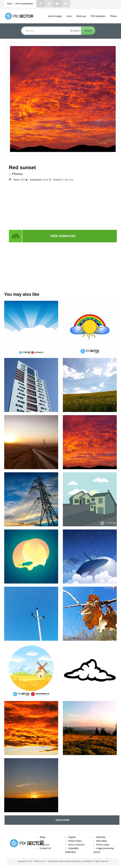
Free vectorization (24, 4)
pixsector (42, 861)
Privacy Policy (75, 841)
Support (72, 837)
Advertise (101, 837)
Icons (69, 16)
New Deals (102, 841)
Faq (42, 841)
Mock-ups (81, 16)
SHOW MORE (62, 820)
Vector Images (55, 16)
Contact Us (45, 848)
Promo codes (103, 845)
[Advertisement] (63, 205)
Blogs (43, 837)
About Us (45, 845)
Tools (10, 4)
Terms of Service (76, 845)
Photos (113, 16)
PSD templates (98, 16)
